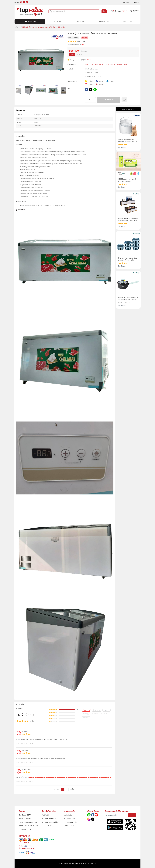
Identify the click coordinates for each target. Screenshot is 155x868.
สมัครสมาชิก (127, 2)
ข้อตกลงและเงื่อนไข (48, 826)
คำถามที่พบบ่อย (70, 819)
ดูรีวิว (84, 41)
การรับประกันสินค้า (70, 826)
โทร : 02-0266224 (25, 819)
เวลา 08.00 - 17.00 (25, 830)
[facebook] (86, 90)
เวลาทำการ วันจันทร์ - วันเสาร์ (28, 826)
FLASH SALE (58, 21)
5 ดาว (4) (107, 710)
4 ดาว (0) (86, 714)
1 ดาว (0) (86, 718)
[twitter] (91, 90)
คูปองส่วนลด (81, 21)
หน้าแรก (17, 27)
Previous (17, 90)
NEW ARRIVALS (128, 21)
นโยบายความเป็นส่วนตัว (50, 819)
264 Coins (90, 60)
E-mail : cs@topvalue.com (28, 822)
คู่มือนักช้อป (68, 815)
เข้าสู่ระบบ (136, 2)
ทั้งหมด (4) (86, 710)
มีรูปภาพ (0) (97, 710)
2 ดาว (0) (104, 714)
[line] (95, 90)
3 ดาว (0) (95, 714)
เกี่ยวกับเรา (45, 815)
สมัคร (132, 815)
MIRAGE (83, 45)
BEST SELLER (104, 21)
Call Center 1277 (25, 815)
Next (65, 90)
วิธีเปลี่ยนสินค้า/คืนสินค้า (72, 822)
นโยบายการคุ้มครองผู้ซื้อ (50, 822)
